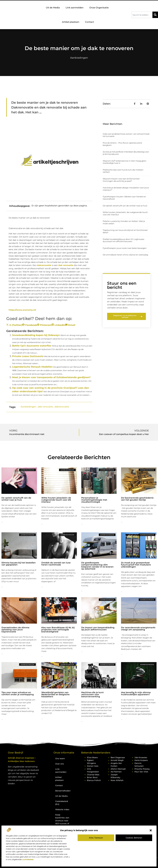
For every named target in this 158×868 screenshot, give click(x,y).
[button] (151, 830)
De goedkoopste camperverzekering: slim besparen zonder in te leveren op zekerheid (97, 566)
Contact (90, 22)
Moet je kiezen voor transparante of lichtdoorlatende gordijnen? (51, 377)
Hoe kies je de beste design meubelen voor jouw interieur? (126, 189)
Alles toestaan (96, 838)
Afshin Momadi (118, 769)
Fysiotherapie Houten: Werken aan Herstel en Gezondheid (124, 198)
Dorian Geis (93, 766)
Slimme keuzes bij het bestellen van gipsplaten (19, 564)
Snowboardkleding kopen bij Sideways (36, 335)
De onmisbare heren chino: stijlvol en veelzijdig (125, 255)
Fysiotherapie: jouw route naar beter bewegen (125, 248)
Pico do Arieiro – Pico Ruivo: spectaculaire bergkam (122, 144)
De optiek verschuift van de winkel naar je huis (125, 206)
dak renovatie (66, 265)
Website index (62, 809)
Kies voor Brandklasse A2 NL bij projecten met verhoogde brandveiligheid (58, 630)
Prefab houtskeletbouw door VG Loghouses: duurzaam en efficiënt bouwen (124, 240)
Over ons (60, 764)
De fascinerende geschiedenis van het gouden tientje (137, 499)
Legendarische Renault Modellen (32, 367)
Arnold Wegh (117, 760)
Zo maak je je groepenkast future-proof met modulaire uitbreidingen (136, 565)
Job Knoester (141, 757)
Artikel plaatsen (71, 22)
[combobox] (142, 15)
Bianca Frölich (94, 780)
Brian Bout (92, 777)
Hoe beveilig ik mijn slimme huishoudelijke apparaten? (136, 693)
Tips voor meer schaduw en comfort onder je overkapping (18, 693)
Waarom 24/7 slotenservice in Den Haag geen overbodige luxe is (125, 162)
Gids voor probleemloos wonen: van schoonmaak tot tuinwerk (126, 135)
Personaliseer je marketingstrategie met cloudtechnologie (94, 500)
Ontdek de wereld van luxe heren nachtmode (56, 564)
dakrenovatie (44, 265)
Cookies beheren (134, 838)
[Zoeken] (155, 15)
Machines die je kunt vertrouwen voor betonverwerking (92, 694)
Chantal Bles (93, 775)
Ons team (60, 758)
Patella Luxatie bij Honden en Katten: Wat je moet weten (124, 222)
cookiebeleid (28, 859)
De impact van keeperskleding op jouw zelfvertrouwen (98, 629)
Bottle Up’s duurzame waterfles (32, 346)
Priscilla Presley (142, 769)
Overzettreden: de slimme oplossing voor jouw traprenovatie (15, 630)
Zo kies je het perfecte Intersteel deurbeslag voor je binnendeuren (126, 153)
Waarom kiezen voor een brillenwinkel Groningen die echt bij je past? (121, 180)
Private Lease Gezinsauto (28, 356)
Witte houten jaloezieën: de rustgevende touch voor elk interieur (125, 213)
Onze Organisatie (100, 8)
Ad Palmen (116, 772)
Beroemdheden (63, 791)
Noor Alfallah (117, 780)
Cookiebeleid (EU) (62, 803)
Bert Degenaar (118, 757)
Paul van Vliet (141, 772)
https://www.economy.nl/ (22, 310)
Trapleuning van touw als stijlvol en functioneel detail (125, 231)
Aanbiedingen (79, 58)
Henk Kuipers (141, 760)
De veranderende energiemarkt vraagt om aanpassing (138, 629)
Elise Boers (92, 757)
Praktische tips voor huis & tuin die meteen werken (123, 171)
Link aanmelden (75, 8)
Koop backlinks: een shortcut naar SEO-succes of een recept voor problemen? (62, 823)
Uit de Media (53, 8)
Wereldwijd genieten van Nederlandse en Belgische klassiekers (55, 694)
